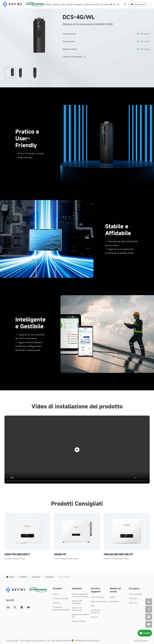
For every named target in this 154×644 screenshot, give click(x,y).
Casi (64, 4)
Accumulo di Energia (61, 598)
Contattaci (133, 598)
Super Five (133, 603)
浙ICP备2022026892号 (61, 641)
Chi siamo (105, 4)
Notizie (113, 597)
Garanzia (94, 617)
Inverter (56, 594)
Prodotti (48, 4)
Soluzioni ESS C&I (79, 621)
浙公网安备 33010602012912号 (87, 641)
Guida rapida (68, 41)
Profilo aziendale (135, 594)
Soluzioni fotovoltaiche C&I (81, 616)
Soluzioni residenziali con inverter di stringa (80, 595)
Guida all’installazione (99, 601)
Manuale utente (70, 49)
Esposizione (114, 601)
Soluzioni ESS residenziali (77, 602)
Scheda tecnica (69, 34)
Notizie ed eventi (92, 4)
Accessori (57, 603)
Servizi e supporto (75, 4)
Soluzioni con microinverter (77, 609)
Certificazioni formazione (96, 611)
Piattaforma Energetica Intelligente (61, 608)
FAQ (92, 606)
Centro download (98, 597)
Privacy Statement (141, 641)
